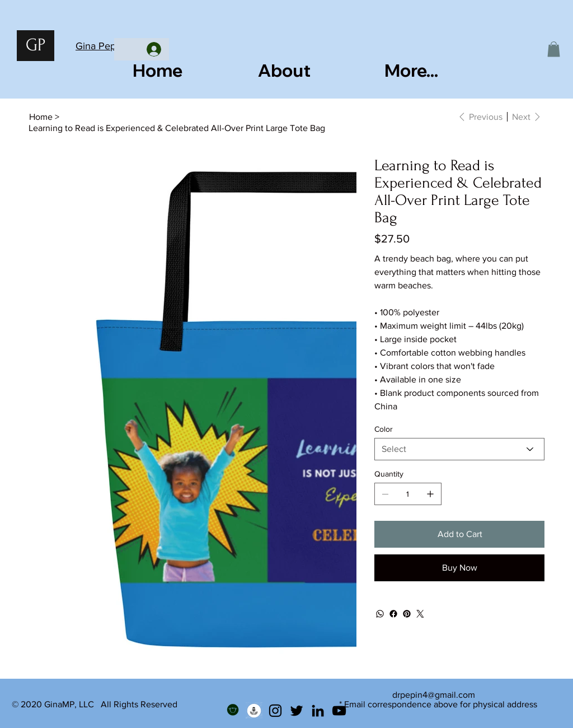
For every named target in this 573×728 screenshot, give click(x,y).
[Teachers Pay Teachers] (233, 711)
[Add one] (430, 494)
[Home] (41, 116)
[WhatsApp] (380, 614)
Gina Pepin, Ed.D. (114, 46)
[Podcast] (254, 711)
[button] (554, 49)
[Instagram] (275, 711)
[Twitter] (420, 614)
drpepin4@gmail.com (434, 695)
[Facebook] (393, 614)
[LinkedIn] (318, 711)
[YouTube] (339, 711)
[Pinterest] (407, 614)
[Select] (459, 449)
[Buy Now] (459, 568)
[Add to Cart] (459, 534)
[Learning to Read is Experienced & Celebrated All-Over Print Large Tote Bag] (177, 128)
